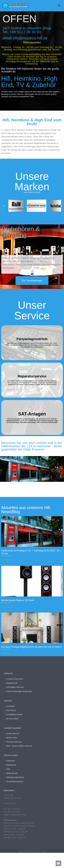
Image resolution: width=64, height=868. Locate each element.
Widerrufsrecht (11, 773)
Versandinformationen (14, 782)
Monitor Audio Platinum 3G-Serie (18, 600)
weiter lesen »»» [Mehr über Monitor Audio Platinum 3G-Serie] (7, 607)
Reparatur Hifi (11, 683)
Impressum (10, 761)
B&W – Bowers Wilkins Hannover (18, 746)
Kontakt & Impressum (14, 679)
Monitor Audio (11, 738)
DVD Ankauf (10, 710)
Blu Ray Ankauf (12, 719)
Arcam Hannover (12, 733)
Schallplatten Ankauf (13, 715)
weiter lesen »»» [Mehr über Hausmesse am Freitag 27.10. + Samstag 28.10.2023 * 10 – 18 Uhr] (7, 560)
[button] (4, 206)
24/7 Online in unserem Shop (27, 28)
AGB (7, 769)
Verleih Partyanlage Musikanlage (18, 691)
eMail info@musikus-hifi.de (25, 38)
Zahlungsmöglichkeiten (14, 777)
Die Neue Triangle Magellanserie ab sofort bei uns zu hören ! (32, 647)
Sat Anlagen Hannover (14, 687)
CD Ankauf (10, 706)
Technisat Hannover (13, 742)
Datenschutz (10, 765)
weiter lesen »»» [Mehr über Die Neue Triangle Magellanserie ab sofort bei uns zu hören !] (7, 653)
